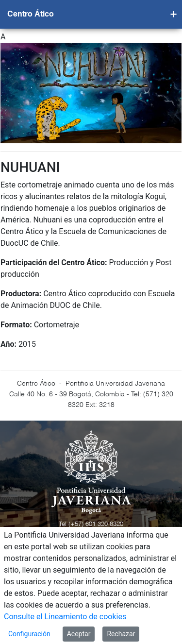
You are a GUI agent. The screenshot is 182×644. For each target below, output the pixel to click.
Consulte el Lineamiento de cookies (65, 617)
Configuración (29, 634)
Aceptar (79, 634)
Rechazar (121, 634)
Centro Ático (31, 15)
